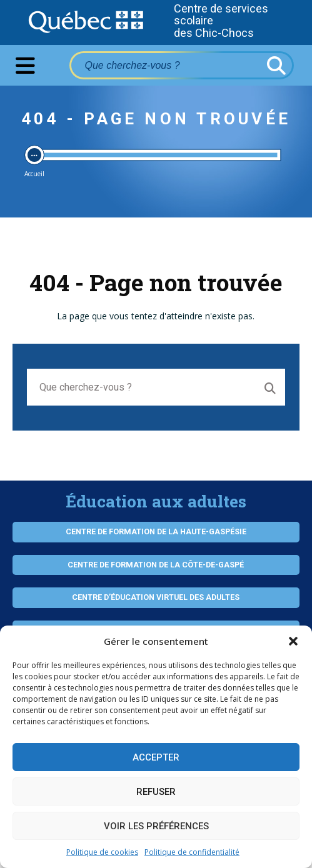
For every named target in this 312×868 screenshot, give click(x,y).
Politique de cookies (102, 852)
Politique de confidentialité (192, 852)
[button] (293, 641)
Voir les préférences (156, 826)
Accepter (156, 757)
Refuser (156, 792)
